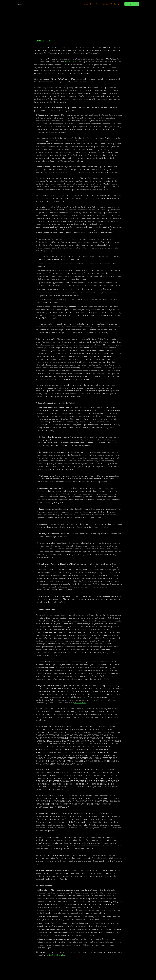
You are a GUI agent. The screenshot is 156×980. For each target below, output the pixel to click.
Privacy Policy (71, 62)
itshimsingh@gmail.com (56, 955)
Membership (115, 4)
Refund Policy (81, 703)
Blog (92, 4)
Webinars (106, 4)
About (98, 4)
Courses (85, 4)
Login (132, 4)
